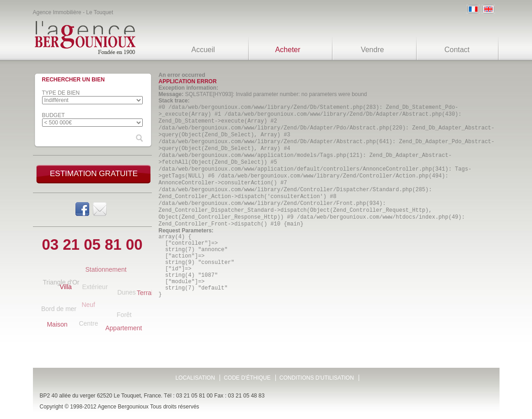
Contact (457, 50)
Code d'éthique (247, 378)
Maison (57, 324)
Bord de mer (59, 309)
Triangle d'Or (61, 282)
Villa (66, 287)
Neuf (88, 305)
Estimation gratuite (94, 174)
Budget (54, 115)
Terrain (147, 293)
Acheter (287, 50)
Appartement (124, 328)
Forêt (124, 315)
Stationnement (106, 269)
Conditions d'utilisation (317, 378)
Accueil (203, 50)
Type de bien (61, 93)
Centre (88, 323)
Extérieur (95, 287)
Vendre (373, 50)
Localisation (195, 378)
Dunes (126, 292)
